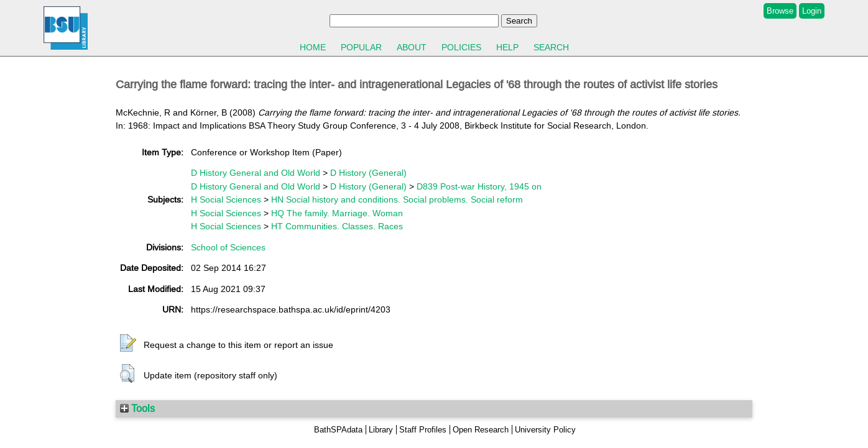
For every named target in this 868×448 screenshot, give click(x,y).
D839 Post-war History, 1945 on (479, 186)
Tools (137, 408)
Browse (780, 11)
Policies (461, 47)
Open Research (481, 430)
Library (381, 430)
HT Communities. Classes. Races (337, 226)
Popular (361, 47)
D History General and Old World (256, 173)
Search (551, 47)
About (412, 47)
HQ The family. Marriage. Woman (337, 213)
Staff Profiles (423, 430)
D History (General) (368, 173)
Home (313, 47)
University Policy (545, 430)
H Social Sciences (226, 199)
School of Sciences (228, 247)
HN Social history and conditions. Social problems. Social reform (397, 199)
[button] (128, 344)
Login (812, 11)
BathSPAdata (338, 430)
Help (507, 47)
